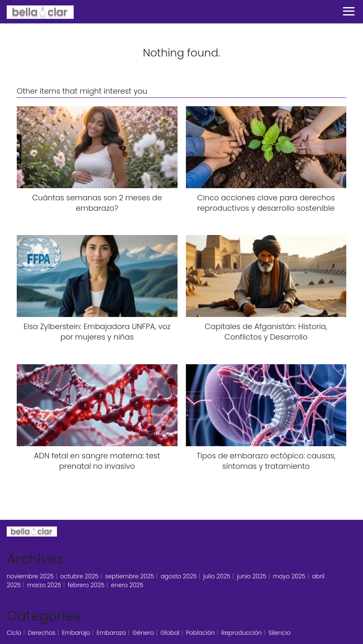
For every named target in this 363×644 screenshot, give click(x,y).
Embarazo (111, 633)
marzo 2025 (44, 585)
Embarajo (76, 633)
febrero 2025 (86, 585)
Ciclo (14, 633)
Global (170, 633)
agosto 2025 (179, 576)
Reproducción (242, 633)
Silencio (279, 633)
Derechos (41, 633)
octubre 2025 (80, 576)
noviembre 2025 (30, 576)
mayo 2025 (289, 576)
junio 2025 (252, 576)
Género (143, 633)
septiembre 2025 (130, 576)
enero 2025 (127, 585)
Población (200, 633)
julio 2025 (217, 576)
